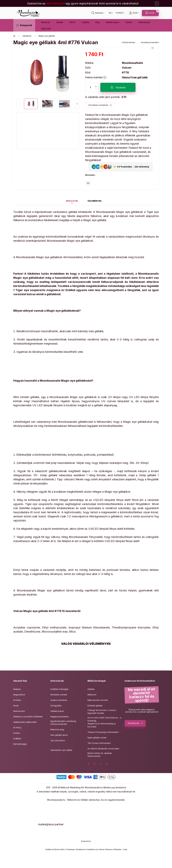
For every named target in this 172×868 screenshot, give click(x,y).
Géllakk (60, 22)
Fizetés (17, 733)
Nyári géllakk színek (97, 738)
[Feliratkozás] (100, 105)
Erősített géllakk (95, 706)
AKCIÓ (72, 22)
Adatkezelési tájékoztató (25, 722)
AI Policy (17, 727)
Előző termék (129, 42)
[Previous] (18, 104)
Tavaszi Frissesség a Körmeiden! (103, 732)
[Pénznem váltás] (119, 13)
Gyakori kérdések (59, 700)
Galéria (129, 22)
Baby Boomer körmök (98, 700)
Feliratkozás (134, 723)
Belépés (17, 689)
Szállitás (85, 22)
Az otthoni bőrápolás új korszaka (103, 749)
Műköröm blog (57, 729)
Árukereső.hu (86, 841)
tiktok (107, 764)
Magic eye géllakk (47, 36)
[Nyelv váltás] (110, 13)
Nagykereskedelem (60, 717)
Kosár (16, 706)
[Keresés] (98, 13)
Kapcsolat (46, 28)
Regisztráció (19, 695)
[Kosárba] (118, 87)
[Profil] (134, 13)
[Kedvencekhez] (153, 48)
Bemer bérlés (59, 849)
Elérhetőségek (20, 744)
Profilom (17, 700)
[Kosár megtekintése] (150, 13)
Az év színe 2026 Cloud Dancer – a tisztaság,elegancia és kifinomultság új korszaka (104, 722)
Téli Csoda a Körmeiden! (99, 743)
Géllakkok (27, 36)
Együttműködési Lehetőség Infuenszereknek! (63, 723)
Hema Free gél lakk (135, 77)
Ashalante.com (93, 849)
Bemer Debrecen (106, 849)
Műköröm (46, 22)
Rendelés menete (59, 695)
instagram (101, 764)
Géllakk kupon (113, 22)
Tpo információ (58, 740)
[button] (24, 25)
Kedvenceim (19, 711)
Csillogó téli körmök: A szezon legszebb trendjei (102, 712)
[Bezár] (157, 4)
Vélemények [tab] (95, 201)
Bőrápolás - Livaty (121, 849)
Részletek (90, 175)
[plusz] (96, 85)
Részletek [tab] (72, 201)
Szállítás (17, 738)
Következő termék (149, 42)
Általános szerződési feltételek (28, 717)
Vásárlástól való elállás (61, 750)
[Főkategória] (14, 36)
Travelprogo (70, 849)
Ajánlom (88, 183)
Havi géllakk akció (59, 735)
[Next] (77, 104)
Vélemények (144, 22)
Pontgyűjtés (56, 706)
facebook (88, 764)
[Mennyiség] (90, 87)
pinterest (95, 764)
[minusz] (96, 90)
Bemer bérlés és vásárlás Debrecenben (100, 755)
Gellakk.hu (50, 849)
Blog (98, 22)
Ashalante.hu (81, 849)
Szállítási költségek (59, 689)
